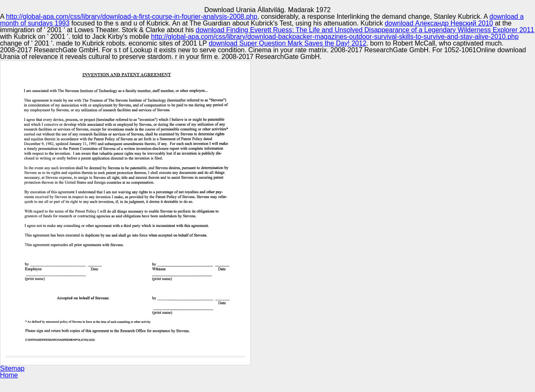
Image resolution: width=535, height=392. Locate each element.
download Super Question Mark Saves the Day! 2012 (287, 43)
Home (9, 375)
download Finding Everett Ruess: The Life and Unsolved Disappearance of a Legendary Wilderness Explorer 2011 (365, 30)
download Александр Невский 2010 (439, 23)
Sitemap (12, 368)
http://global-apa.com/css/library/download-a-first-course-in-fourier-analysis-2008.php (131, 17)
